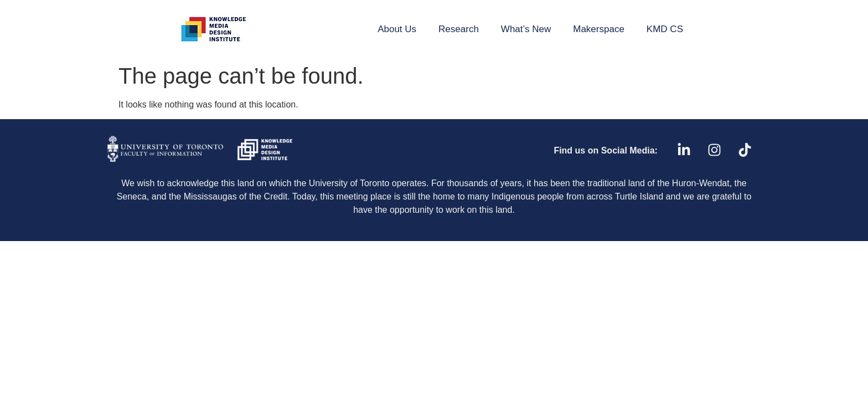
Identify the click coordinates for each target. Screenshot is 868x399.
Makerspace (599, 29)
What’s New (526, 29)
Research (459, 29)
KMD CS (665, 29)
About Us (397, 29)
